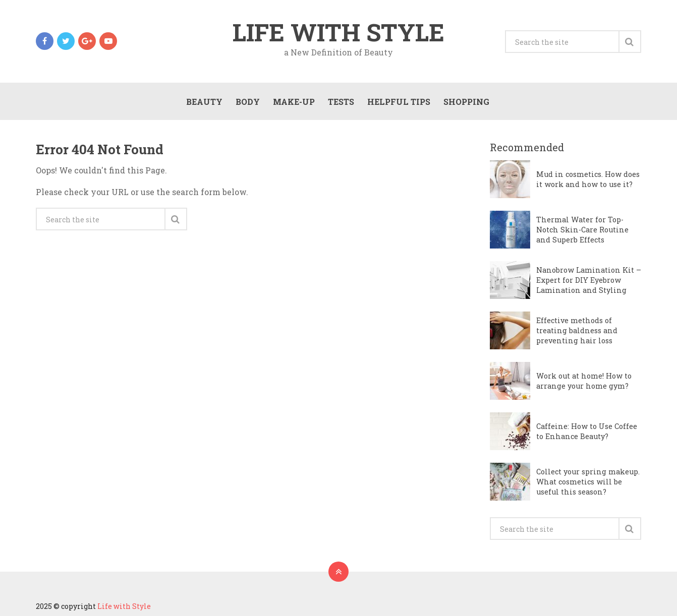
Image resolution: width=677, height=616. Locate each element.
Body (248, 102)
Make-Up (294, 102)
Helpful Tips (399, 102)
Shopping (466, 102)
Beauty (204, 102)
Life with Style (338, 32)
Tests (341, 102)
